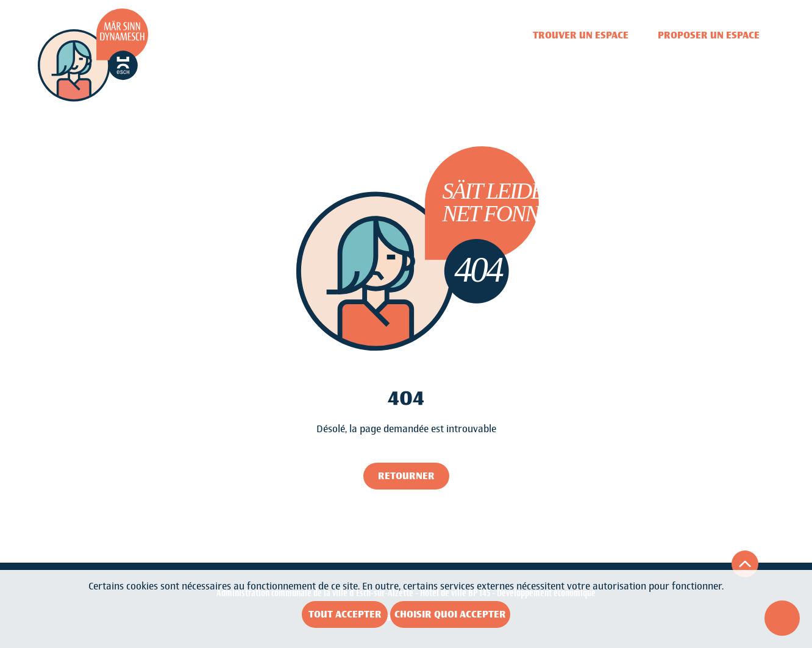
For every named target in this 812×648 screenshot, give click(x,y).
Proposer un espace (709, 35)
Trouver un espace (581, 35)
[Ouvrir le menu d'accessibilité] (782, 618)
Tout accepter (345, 614)
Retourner (406, 476)
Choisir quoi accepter (450, 614)
